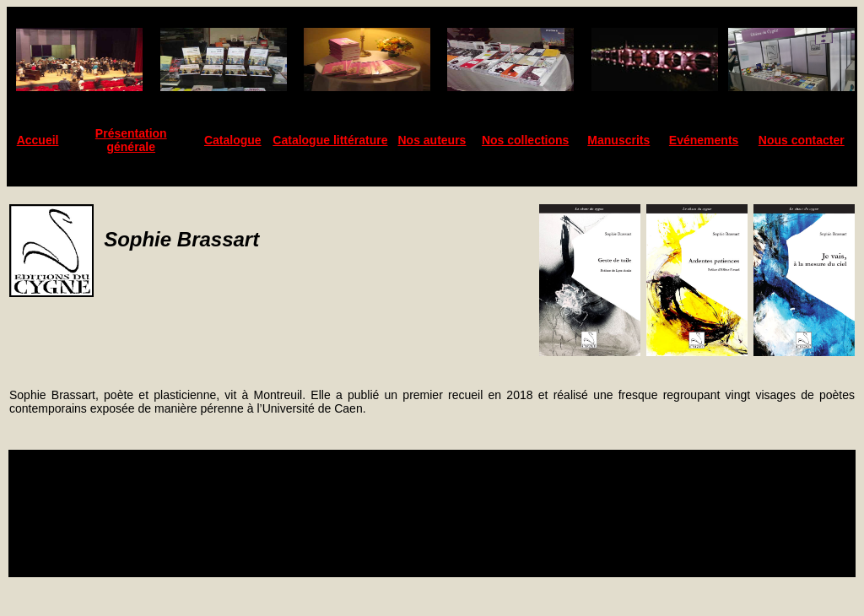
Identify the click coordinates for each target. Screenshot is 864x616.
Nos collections (525, 140)
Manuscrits (618, 140)
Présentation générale (131, 140)
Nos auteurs (432, 140)
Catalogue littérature (330, 140)
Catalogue (233, 140)
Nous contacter (802, 140)
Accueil (38, 140)
